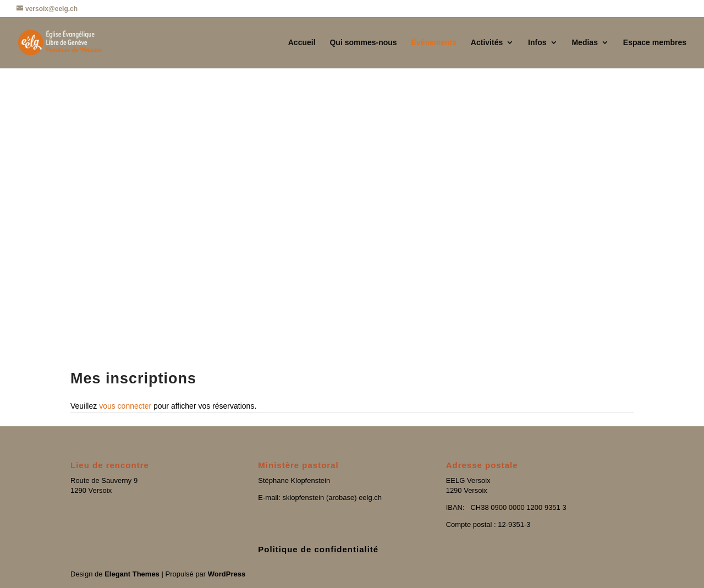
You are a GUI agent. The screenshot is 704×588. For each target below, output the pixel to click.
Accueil (302, 43)
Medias (584, 43)
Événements (433, 43)
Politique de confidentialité (318, 549)
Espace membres (655, 43)
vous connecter (125, 406)
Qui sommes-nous (363, 43)
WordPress (227, 574)
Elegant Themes (132, 574)
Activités (487, 43)
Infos (537, 43)
